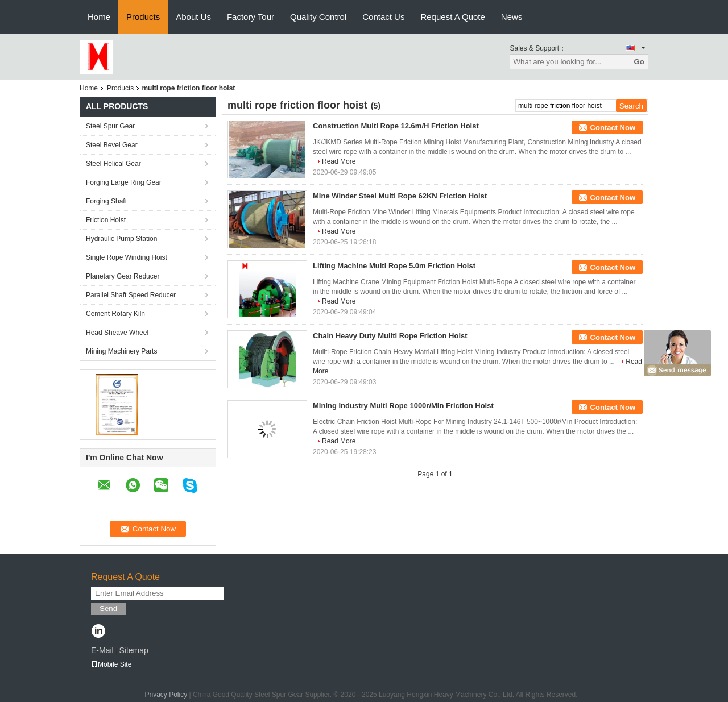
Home (99, 17)
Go (639, 62)
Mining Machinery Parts (121, 351)
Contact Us (383, 17)
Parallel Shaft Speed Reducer (131, 295)
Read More (339, 161)
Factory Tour (251, 17)
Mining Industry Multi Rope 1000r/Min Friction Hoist (403, 406)
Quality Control (318, 17)
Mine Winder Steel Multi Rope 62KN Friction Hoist (400, 196)
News (512, 17)
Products (143, 17)
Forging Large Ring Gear (124, 182)
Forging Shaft (106, 201)
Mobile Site (111, 664)
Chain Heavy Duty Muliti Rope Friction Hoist (390, 336)
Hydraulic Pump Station (121, 239)
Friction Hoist (106, 220)
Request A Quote (452, 17)
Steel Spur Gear (110, 126)
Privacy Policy (166, 695)
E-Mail (102, 650)
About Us (193, 17)
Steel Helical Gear (113, 164)
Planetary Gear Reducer (123, 276)
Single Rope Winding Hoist (127, 257)
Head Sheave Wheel (117, 333)
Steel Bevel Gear (112, 145)
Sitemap (133, 650)
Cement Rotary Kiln (115, 314)
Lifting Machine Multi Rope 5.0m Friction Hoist (394, 266)
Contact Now (613, 128)
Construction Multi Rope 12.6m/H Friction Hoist (396, 126)
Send (108, 608)
